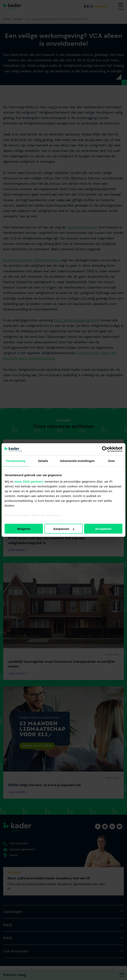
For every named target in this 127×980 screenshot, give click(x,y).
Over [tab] (112, 461)
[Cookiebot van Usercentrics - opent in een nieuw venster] (105, 449)
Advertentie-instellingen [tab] (77, 461)
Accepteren (103, 529)
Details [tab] (43, 461)
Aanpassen (64, 529)
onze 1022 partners (29, 481)
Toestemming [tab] (15, 461)
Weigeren (24, 529)
